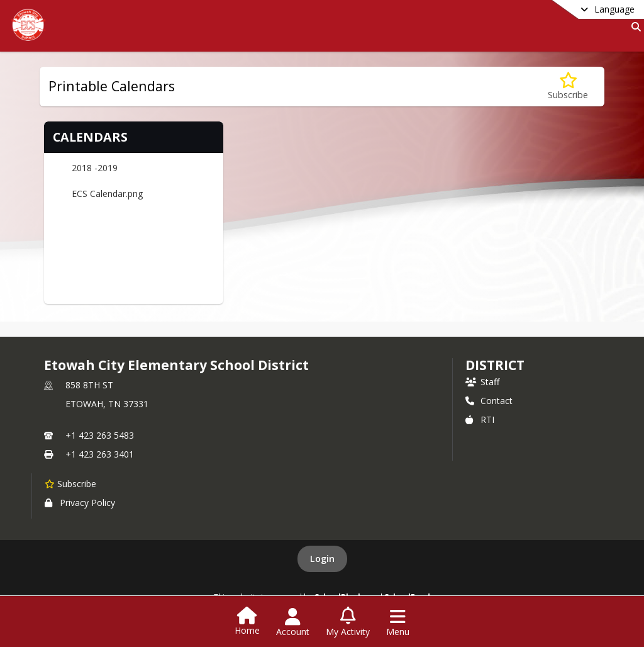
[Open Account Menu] (293, 622)
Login (322, 559)
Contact (489, 401)
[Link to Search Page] (634, 27)
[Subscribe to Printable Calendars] (568, 87)
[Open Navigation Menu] (398, 622)
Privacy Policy (80, 503)
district (495, 365)
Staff (482, 382)
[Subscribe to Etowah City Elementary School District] (70, 483)
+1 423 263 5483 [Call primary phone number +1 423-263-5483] (100, 435)
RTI (480, 419)
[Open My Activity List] (348, 622)
